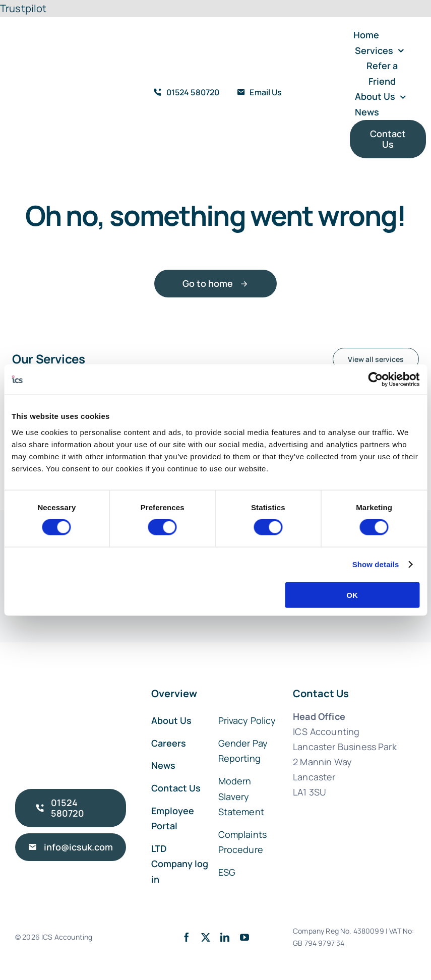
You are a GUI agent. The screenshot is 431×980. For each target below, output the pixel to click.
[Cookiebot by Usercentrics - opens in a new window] (375, 380)
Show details (376, 564)
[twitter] (206, 937)
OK (352, 595)
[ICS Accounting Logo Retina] (49, 66)
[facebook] (187, 937)
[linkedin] (225, 937)
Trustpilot (23, 8)
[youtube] (244, 937)
